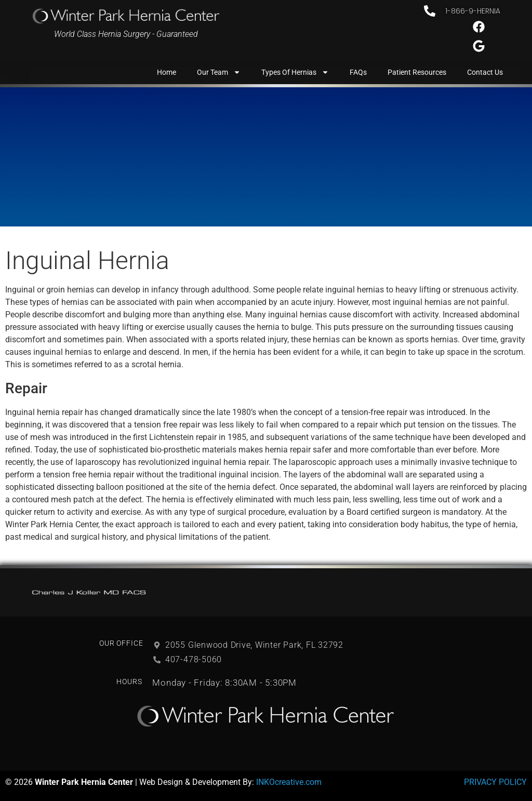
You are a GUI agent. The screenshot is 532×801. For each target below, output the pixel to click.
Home (167, 72)
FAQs (358, 72)
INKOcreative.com (289, 782)
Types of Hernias (295, 72)
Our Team (219, 72)
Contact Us (485, 72)
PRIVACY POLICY (495, 782)
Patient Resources (417, 72)
